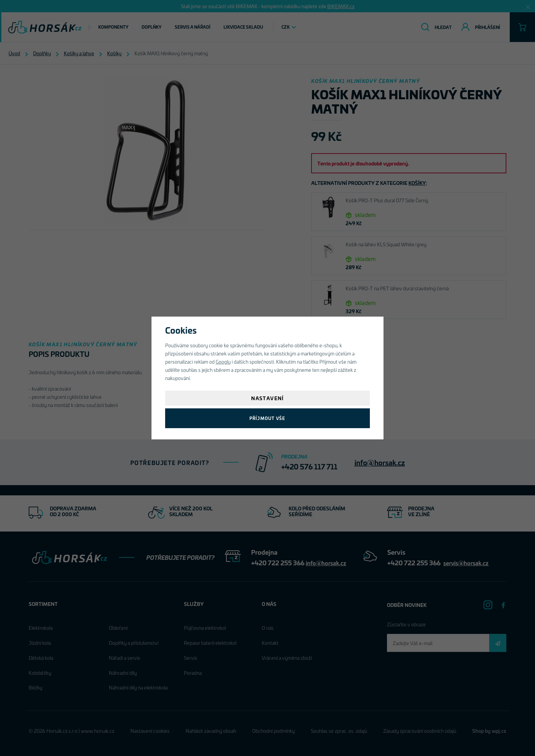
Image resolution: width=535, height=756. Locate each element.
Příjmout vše (267, 418)
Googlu (223, 361)
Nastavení (267, 398)
